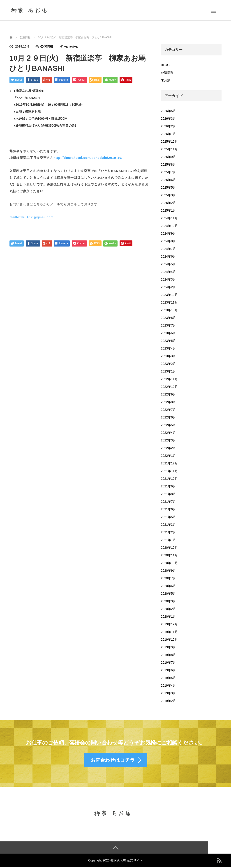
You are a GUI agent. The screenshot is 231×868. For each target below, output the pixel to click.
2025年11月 (169, 149)
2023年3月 (168, 356)
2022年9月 (168, 394)
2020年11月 (169, 555)
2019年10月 (169, 640)
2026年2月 (168, 126)
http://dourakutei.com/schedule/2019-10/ (88, 158)
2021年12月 (169, 463)
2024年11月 (169, 218)
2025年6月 (168, 180)
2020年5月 (168, 594)
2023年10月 (169, 310)
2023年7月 (168, 325)
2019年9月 (168, 647)
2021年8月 (168, 494)
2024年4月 (168, 272)
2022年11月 (169, 379)
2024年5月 (168, 264)
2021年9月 (168, 486)
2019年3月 (168, 693)
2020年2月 (168, 609)
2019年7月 (168, 662)
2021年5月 (168, 517)
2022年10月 (169, 387)
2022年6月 (168, 417)
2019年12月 (169, 624)
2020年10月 (169, 563)
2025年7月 (168, 172)
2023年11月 (169, 302)
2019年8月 (168, 655)
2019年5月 (168, 678)
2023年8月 (168, 318)
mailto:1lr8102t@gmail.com (31, 217)
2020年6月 (168, 586)
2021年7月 (168, 502)
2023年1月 (168, 371)
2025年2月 (168, 203)
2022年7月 (168, 410)
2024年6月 (168, 256)
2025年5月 (168, 187)
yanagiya (71, 46)
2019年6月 (168, 670)
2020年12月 (169, 548)
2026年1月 (168, 134)
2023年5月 (168, 341)
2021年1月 (168, 540)
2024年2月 (168, 287)
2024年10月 (169, 226)
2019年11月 (169, 632)
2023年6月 (168, 333)
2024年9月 (168, 233)
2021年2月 (168, 532)
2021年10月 (169, 479)
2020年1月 (168, 617)
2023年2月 (168, 364)
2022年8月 (168, 402)
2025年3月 (168, 195)
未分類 (166, 80)
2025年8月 (168, 164)
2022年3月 (168, 440)
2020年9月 (168, 571)
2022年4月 (168, 433)
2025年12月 (169, 142)
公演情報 (47, 46)
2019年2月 (168, 701)
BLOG (165, 65)
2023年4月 (168, 348)
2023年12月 (169, 295)
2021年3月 (168, 525)
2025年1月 (168, 210)
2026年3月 (168, 119)
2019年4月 (168, 685)
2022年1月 (168, 456)
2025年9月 (168, 157)
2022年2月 (168, 448)
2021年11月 (169, 471)
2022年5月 (168, 425)
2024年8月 (168, 241)
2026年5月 (168, 111)
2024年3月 (168, 279)
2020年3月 (168, 601)
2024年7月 (168, 249)
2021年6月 (168, 509)
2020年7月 (168, 578)
